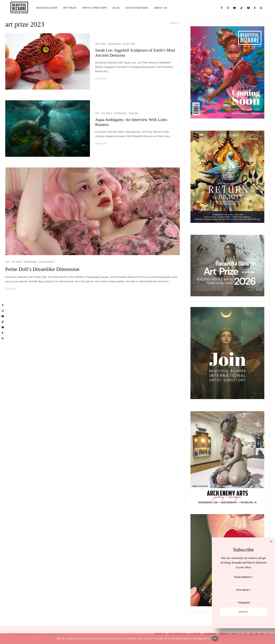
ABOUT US (161, 8)
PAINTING (133, 113)
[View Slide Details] (227, 265)
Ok (215, 638)
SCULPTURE (129, 44)
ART (97, 113)
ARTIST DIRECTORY (95, 8)
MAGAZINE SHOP (47, 8)
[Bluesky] (248, 8)
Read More (101, 79)
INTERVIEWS (114, 44)
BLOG (116, 8)
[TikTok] (242, 8)
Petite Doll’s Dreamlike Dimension (42, 269)
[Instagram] (228, 8)
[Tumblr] (255, 8)
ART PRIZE (70, 8)
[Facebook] (222, 8)
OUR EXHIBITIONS (137, 8)
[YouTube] (235, 8)
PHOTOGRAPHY (47, 262)
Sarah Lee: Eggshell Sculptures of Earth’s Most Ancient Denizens (135, 53)
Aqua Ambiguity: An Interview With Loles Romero (131, 122)
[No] (271, 639)
